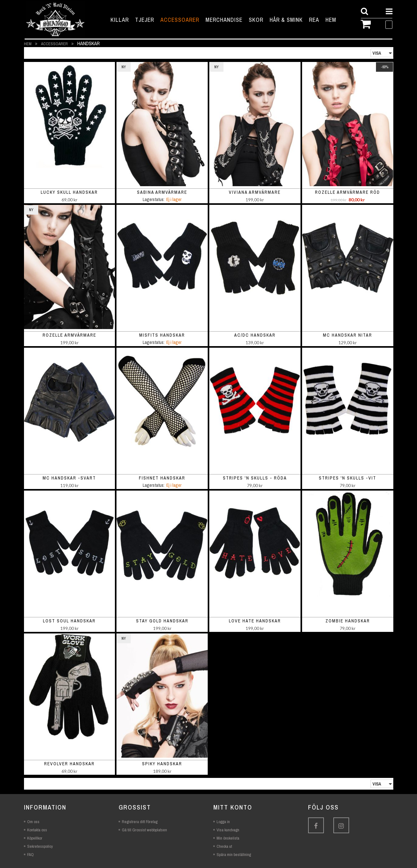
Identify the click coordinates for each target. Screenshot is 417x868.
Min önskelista (228, 838)
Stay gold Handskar (162, 621)
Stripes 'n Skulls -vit (348, 478)
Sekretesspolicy (40, 846)
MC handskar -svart (69, 478)
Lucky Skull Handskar (69, 192)
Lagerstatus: (154, 199)
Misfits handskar (162, 335)
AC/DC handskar (255, 335)
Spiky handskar (162, 764)
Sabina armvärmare (162, 192)
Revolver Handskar (69, 764)
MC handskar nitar (348, 335)
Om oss (33, 822)
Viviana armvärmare (255, 192)
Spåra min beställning (234, 855)
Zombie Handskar (348, 621)
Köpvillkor (35, 838)
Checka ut (224, 846)
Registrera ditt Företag (140, 822)
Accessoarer (55, 44)
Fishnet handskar (162, 478)
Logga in (223, 822)
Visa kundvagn (228, 830)
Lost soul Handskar (69, 621)
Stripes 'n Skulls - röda (255, 478)
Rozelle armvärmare (69, 335)
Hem (28, 44)
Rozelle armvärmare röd (348, 192)
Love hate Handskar (255, 621)
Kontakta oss (37, 830)
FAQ (30, 855)
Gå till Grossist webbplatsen (144, 830)
